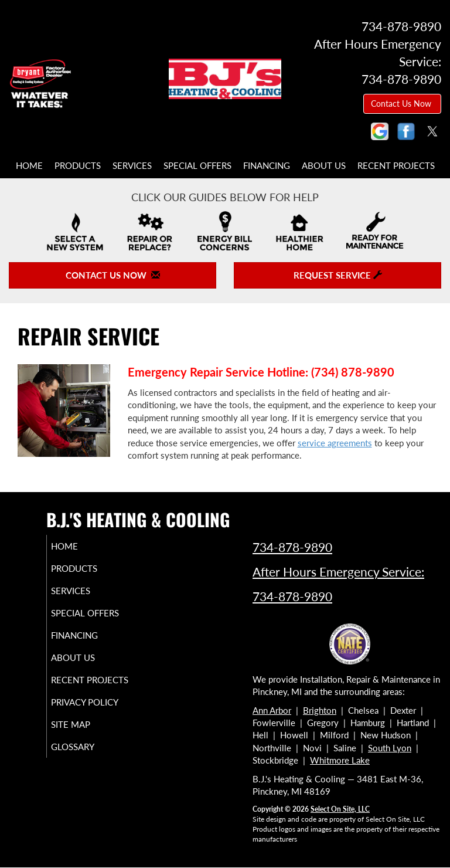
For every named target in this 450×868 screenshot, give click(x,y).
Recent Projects (396, 165)
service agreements (335, 443)
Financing (267, 165)
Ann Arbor (272, 710)
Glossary (86, 778)
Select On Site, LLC (340, 809)
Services (132, 165)
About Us (324, 165)
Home (29, 165)
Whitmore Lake (340, 760)
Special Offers (197, 165)
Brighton (320, 710)
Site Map (84, 756)
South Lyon (390, 748)
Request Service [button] (338, 275)
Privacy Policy (73, 728)
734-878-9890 (292, 547)
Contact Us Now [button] (402, 104)
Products (78, 165)
